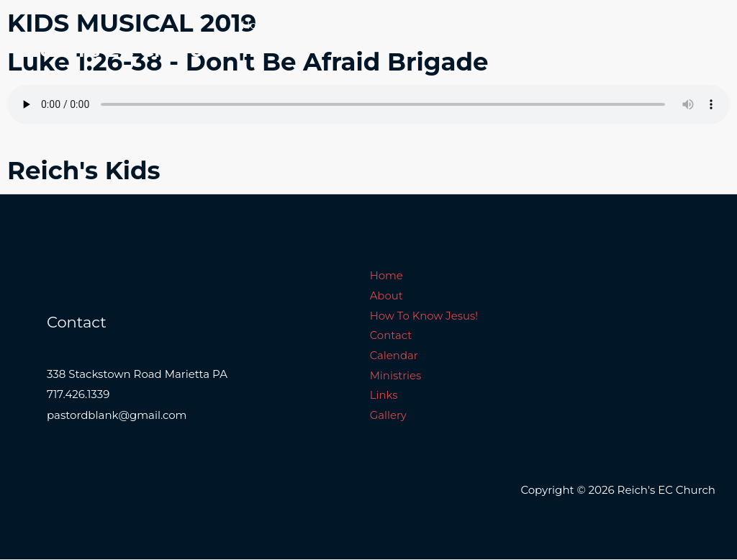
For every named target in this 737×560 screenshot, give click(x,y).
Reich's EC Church (121, 50)
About (313, 25)
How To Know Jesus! (406, 25)
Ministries (643, 25)
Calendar (571, 25)
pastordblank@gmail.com (117, 416)
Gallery (309, 75)
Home (258, 25)
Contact (503, 25)
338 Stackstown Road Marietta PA (137, 377)
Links (255, 75)
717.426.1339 (78, 396)
